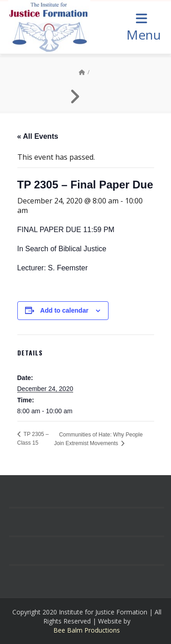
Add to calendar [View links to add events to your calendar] (64, 310)
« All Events (38, 136)
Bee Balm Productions (87, 630)
